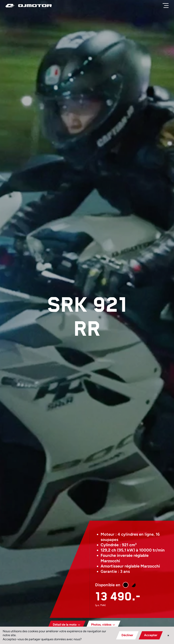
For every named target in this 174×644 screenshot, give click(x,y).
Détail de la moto (62, 625)
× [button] (168, 635)
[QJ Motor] (29, 5)
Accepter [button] (151, 635)
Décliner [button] (127, 635)
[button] (121, 585)
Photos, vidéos (99, 625)
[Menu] (166, 6)
